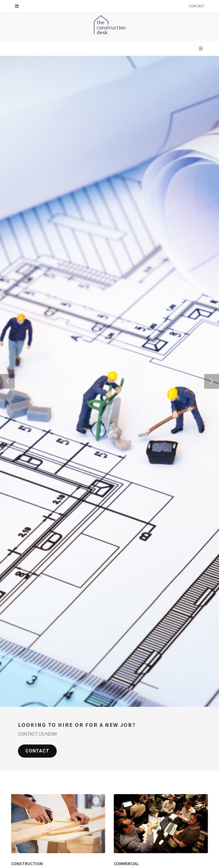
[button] (7, 381)
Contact (197, 6)
